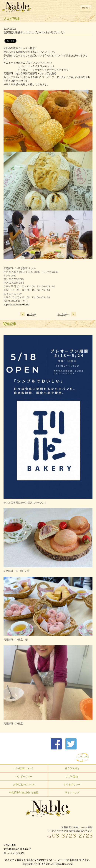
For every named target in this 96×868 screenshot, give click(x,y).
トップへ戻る (82, 757)
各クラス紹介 (72, 768)
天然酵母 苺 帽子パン (17, 571)
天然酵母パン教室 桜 (16, 640)
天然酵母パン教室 (13, 724)
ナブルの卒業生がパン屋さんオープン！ (25, 503)
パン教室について (24, 768)
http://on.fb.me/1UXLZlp (16, 305)
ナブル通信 (72, 776)
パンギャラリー (24, 776)
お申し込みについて (24, 784)
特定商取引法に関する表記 (24, 792)
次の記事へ (67, 315)
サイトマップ (72, 792)
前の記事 (28, 315)
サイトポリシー (72, 784)
